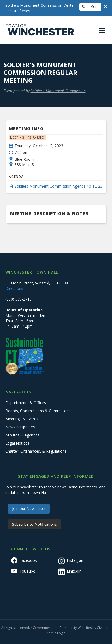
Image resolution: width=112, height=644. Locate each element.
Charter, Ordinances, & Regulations (36, 451)
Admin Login (56, 633)
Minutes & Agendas (22, 435)
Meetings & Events (22, 419)
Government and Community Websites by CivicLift (71, 628)
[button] (101, 30)
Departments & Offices (26, 403)
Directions (14, 288)
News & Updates (20, 427)
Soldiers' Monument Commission (58, 91)
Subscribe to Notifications (35, 524)
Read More (90, 7)
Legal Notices (17, 443)
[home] (40, 30)
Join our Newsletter (29, 509)
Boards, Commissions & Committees (38, 411)
